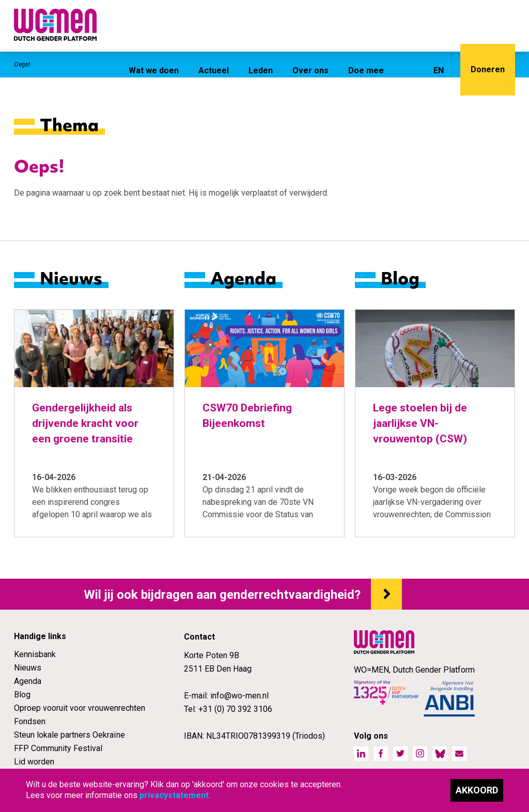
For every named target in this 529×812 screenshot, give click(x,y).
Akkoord (477, 790)
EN (439, 70)
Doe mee (366, 70)
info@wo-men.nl (239, 696)
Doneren (488, 69)
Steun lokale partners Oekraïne (69, 735)
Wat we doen (154, 70)
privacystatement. (175, 795)
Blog (22, 695)
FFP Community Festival (58, 748)
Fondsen (30, 721)
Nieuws (28, 668)
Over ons (310, 70)
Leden (261, 70)
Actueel (214, 70)
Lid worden (34, 762)
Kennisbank (35, 654)
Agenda (28, 681)
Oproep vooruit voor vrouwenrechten (80, 708)
